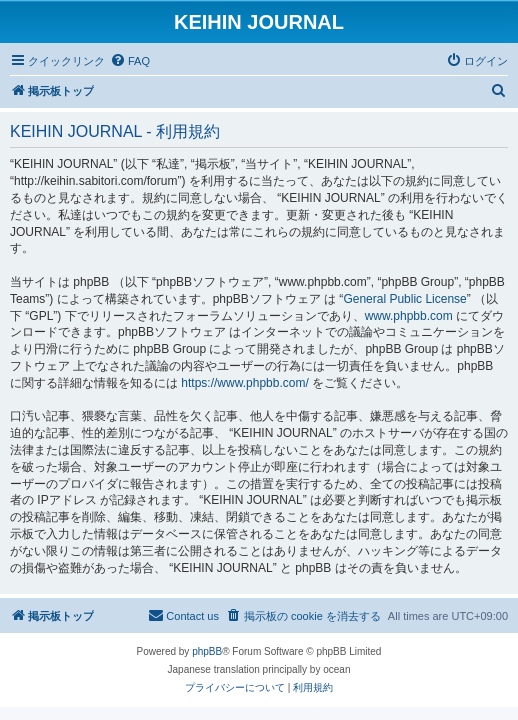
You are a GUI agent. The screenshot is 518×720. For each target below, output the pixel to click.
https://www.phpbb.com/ (244, 383)
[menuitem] (130, 61)
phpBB (207, 651)
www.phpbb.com (409, 316)
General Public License (404, 299)
